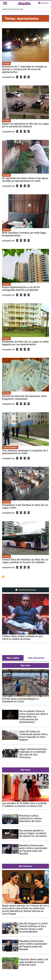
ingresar (44, 3)
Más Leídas (13, 658)
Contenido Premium (26, 590)
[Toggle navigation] (5, 3)
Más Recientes (36, 658)
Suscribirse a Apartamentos (3, 577)
